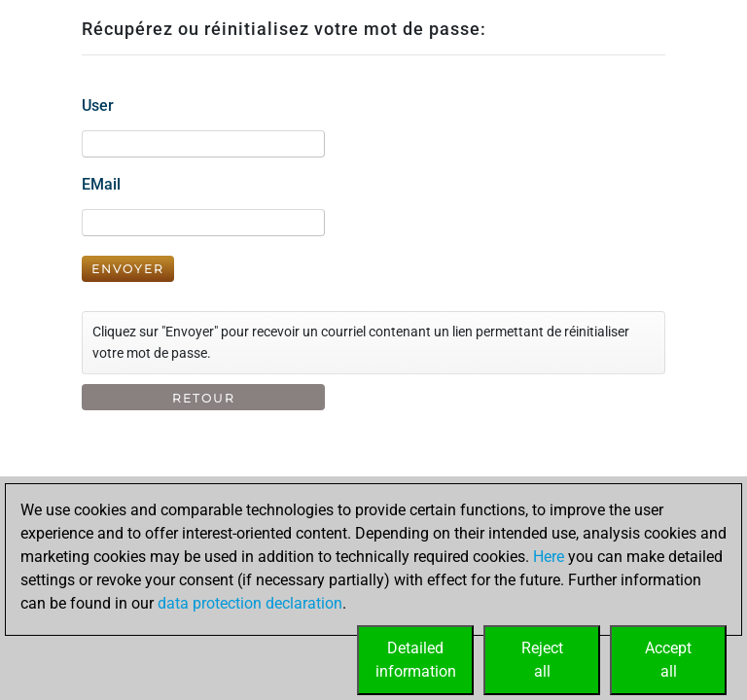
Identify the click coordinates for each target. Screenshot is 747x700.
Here (549, 557)
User (98, 105)
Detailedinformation (416, 660)
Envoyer (128, 269)
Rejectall (542, 660)
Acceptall (668, 660)
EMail (101, 184)
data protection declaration (250, 603)
